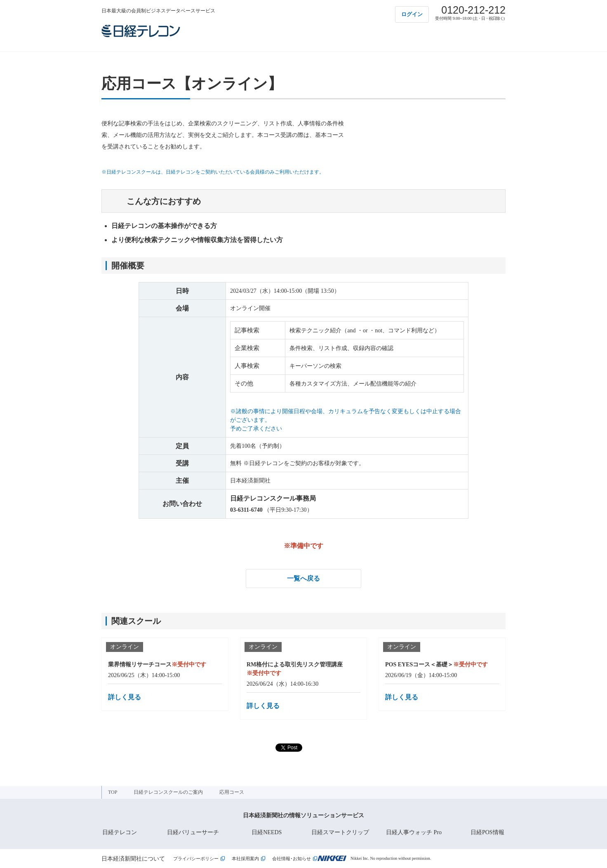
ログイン (412, 14)
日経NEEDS (267, 832)
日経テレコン (120, 832)
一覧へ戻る (303, 578)
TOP (113, 792)
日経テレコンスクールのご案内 (168, 792)
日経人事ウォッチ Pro (414, 832)
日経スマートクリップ (340, 832)
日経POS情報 (487, 832)
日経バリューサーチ (193, 832)
